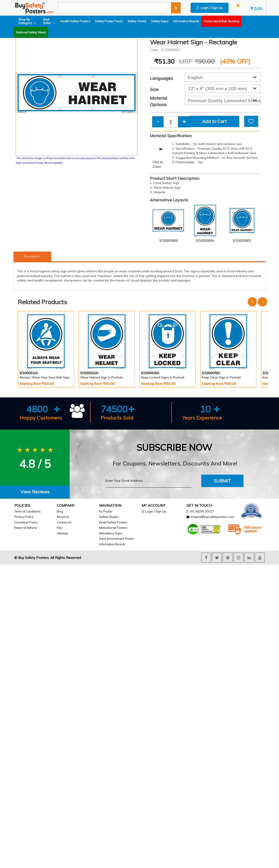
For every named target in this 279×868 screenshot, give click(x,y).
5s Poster (106, 511)
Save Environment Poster (117, 539)
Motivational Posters (113, 528)
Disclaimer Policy (26, 522)
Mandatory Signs (111, 533)
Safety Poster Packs (109, 21)
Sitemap (62, 533)
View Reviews (35, 492)
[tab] (35, 492)
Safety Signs (160, 21)
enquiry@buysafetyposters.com (213, 517)
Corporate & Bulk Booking (222, 21)
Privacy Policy (24, 517)
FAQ (60, 528)
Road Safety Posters (113, 522)
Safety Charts (137, 21)
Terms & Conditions (27, 511)
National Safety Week (31, 32)
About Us (63, 517)
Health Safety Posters (75, 21)
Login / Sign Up (210, 8)
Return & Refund (25, 528)
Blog (60, 511)
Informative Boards (186, 21)
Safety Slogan (109, 517)
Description (32, 256)
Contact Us (64, 522)
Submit (222, 481)
